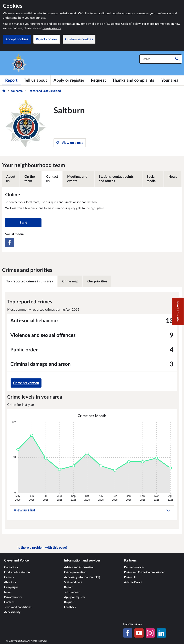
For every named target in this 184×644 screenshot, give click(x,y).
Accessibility (12, 612)
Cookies (9, 602)
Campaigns (11, 587)
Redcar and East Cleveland (44, 91)
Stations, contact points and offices (116, 179)
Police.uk (130, 577)
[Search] (177, 59)
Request (69, 602)
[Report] (12, 80)
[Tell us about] (36, 80)
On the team (30, 179)
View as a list (92, 510)
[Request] (99, 80)
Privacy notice (13, 597)
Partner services (134, 567)
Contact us (52, 179)
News (173, 177)
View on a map (70, 143)
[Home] (4, 92)
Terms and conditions (18, 607)
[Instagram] (150, 633)
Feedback (70, 607)
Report (68, 587)
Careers (9, 577)
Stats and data (73, 582)
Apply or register (75, 597)
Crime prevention (26, 383)
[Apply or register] (69, 80)
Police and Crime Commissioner (144, 572)
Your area (17, 91)
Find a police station (17, 572)
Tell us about (72, 592)
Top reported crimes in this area (30, 281)
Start (23, 223)
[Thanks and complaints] (134, 80)
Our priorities (97, 281)
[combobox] (161, 59)
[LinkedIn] (161, 633)
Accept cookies (17, 39)
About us (11, 179)
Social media (151, 179)
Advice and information (79, 567)
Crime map (70, 281)
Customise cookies (79, 39)
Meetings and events (77, 179)
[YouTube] (139, 633)
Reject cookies (47, 39)
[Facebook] (10, 243)
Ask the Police (133, 582)
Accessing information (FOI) (82, 577)
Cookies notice (52, 28)
